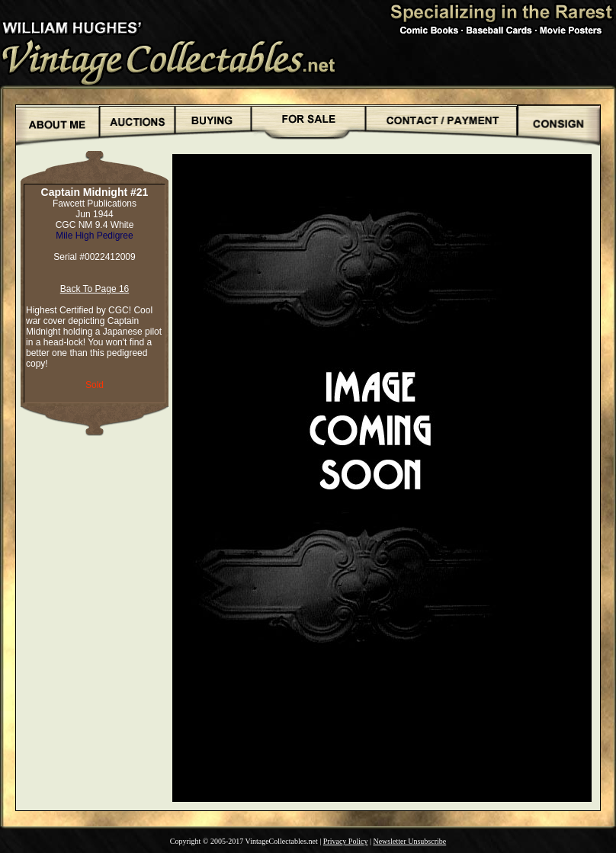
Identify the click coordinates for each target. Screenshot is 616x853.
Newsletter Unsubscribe (409, 841)
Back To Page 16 (95, 289)
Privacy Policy (346, 841)
